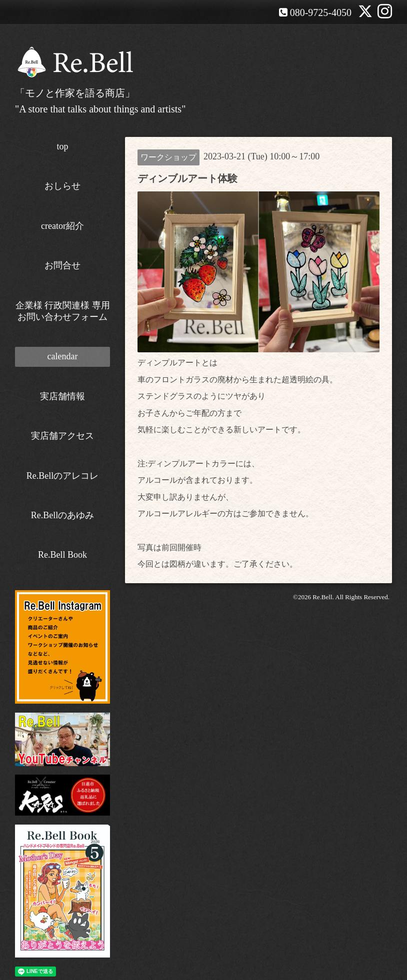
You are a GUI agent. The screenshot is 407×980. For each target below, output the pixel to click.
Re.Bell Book (62, 555)
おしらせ (62, 186)
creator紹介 (62, 226)
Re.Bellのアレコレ (63, 476)
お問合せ (62, 265)
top (62, 146)
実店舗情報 (62, 396)
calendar (63, 356)
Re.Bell (322, 597)
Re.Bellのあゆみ (63, 515)
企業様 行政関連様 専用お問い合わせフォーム (63, 311)
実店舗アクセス (62, 436)
